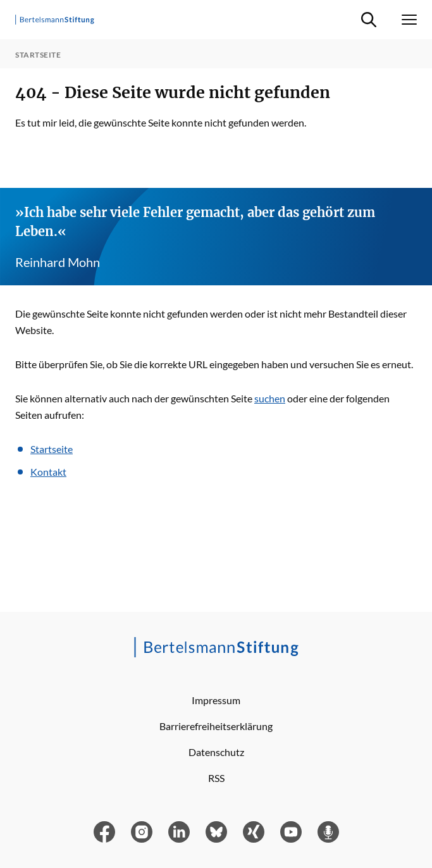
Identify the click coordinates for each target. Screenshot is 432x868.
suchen (270, 398)
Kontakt (48, 472)
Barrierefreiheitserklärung (216, 726)
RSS (216, 778)
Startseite (52, 449)
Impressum (216, 700)
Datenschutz (216, 752)
